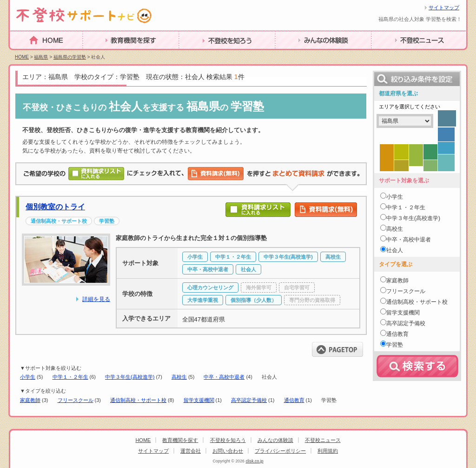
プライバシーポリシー (280, 451)
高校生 (179, 377)
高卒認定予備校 (249, 400)
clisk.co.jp (254, 461)
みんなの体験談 (301, 55)
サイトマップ (444, 7)
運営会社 (191, 451)
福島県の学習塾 (70, 57)
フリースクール (76, 400)
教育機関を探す (108, 55)
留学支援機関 (199, 400)
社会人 (395, 250)
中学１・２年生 (70, 377)
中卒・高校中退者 (224, 377)
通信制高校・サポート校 (138, 400)
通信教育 (294, 400)
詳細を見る (96, 299)
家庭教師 (30, 400)
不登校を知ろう (205, 55)
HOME (21, 54)
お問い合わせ (228, 451)
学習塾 (395, 345)
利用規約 (328, 451)
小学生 (28, 377)
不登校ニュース (397, 55)
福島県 (41, 57)
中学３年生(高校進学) (130, 377)
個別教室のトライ (55, 207)
